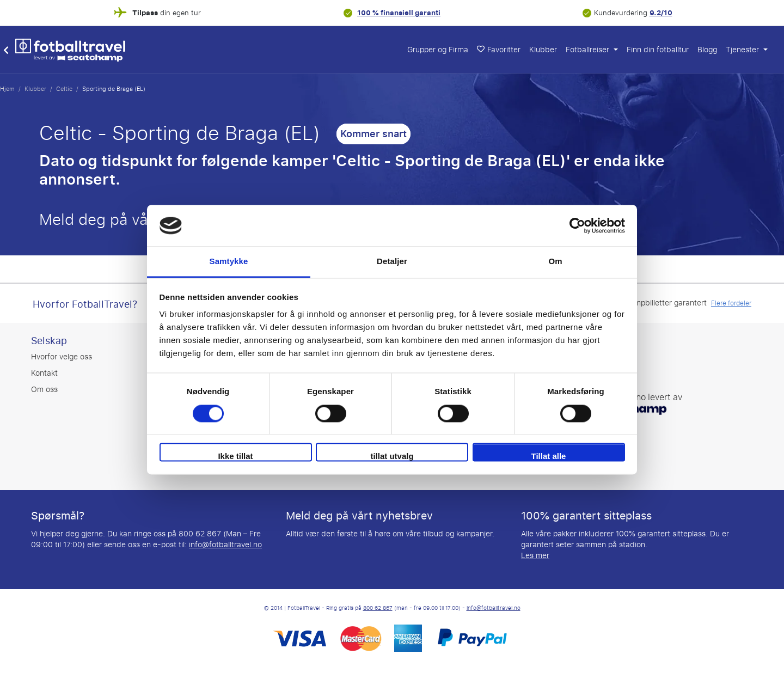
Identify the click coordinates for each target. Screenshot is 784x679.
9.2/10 (661, 13)
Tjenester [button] (743, 50)
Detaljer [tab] (392, 262)
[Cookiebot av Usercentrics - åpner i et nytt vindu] (577, 225)
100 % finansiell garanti (399, 13)
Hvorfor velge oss (62, 357)
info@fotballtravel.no (225, 545)
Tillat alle (549, 457)
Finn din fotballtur (658, 50)
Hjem (7, 89)
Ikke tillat (235, 457)
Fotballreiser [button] (589, 50)
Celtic (64, 89)
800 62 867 (378, 608)
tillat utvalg (392, 457)
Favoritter (499, 50)
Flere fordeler (731, 303)
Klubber (543, 50)
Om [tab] (555, 262)
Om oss (44, 390)
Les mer (535, 556)
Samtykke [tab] (229, 262)
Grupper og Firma (438, 50)
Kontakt (44, 373)
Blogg (707, 50)
